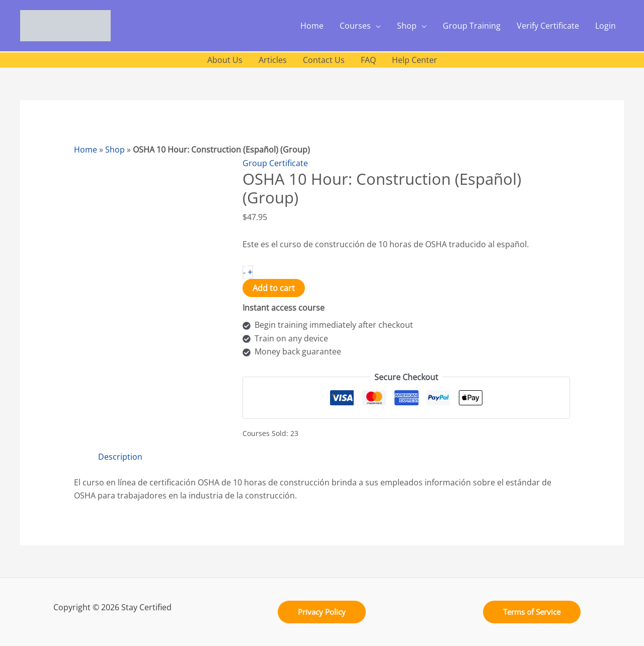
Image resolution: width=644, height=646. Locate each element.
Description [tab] (120, 457)
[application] (376, 26)
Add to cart (274, 288)
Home (86, 150)
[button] (322, 612)
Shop (115, 150)
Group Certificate (275, 163)
